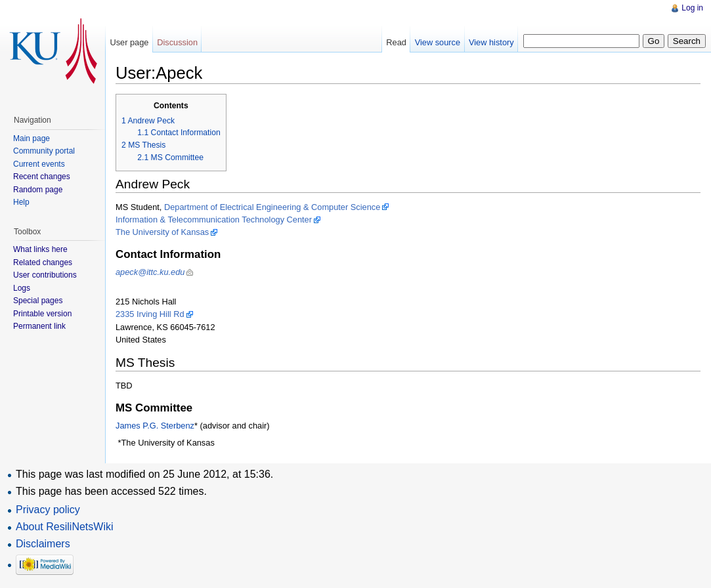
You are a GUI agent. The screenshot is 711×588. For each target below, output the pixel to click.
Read (396, 42)
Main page (32, 138)
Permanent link (39, 326)
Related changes (43, 262)
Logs (22, 288)
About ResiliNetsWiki (64, 527)
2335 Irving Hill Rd (150, 314)
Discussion (177, 42)
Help (21, 202)
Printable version (42, 314)
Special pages (38, 301)
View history (491, 42)
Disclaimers (43, 544)
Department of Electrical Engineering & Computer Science (272, 207)
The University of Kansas (162, 232)
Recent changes (42, 177)
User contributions (45, 275)
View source (438, 42)
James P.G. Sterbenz (155, 426)
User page (129, 42)
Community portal (44, 151)
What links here (40, 249)
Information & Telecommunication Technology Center (214, 220)
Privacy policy (48, 510)
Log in (692, 8)
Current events (39, 164)
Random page (38, 190)
